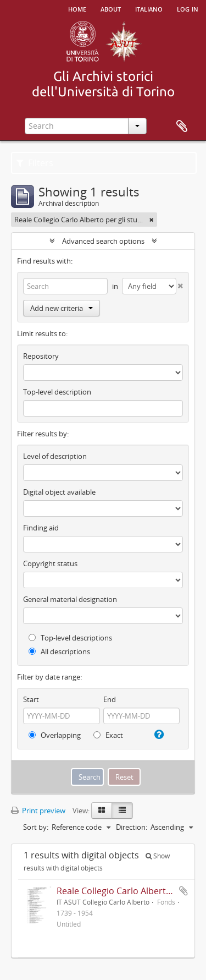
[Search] (65, 286)
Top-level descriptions (70, 638)
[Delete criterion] (180, 284)
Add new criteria (62, 308)
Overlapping (55, 735)
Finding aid (41, 528)
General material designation (70, 599)
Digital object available (59, 492)
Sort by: (36, 827)
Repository (41, 356)
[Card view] (102, 811)
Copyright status (50, 563)
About (111, 8)
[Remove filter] (152, 220)
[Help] (158, 735)
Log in (188, 8)
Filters (35, 163)
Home (77, 8)
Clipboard (182, 127)
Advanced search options (103, 241)
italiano (149, 8)
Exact (108, 735)
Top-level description (57, 392)
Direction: (132, 827)
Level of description (55, 456)
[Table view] (122, 811)
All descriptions (59, 651)
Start (31, 699)
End (110, 699)
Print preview (38, 811)
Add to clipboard (183, 891)
